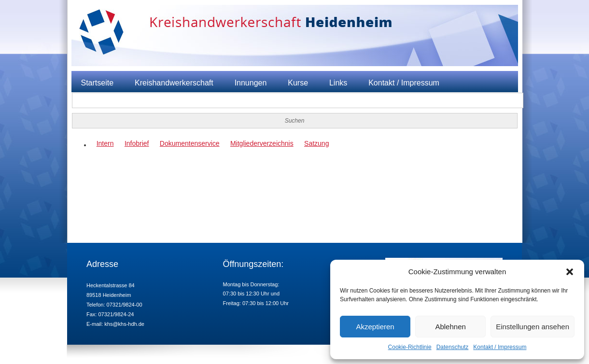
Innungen (251, 83)
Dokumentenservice (190, 143)
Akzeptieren (375, 327)
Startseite (98, 83)
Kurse (298, 83)
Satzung (316, 143)
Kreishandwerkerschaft (174, 83)
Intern (105, 143)
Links (338, 83)
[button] (570, 272)
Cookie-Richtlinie (410, 347)
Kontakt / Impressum (500, 347)
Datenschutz (453, 347)
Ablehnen (450, 327)
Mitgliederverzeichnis (262, 143)
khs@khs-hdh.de (124, 324)
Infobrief (137, 143)
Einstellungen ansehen (533, 327)
